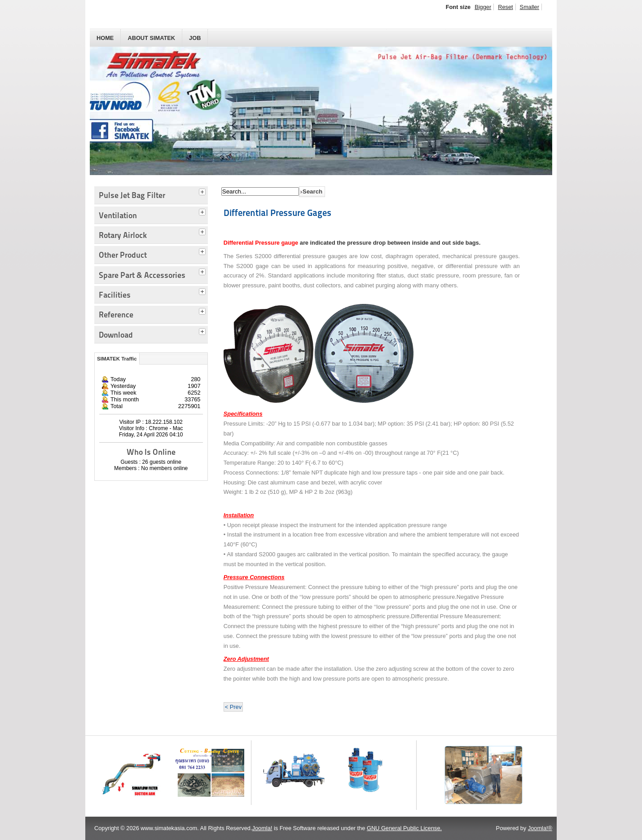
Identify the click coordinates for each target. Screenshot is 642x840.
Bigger (483, 7)
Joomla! (262, 828)
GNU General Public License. (404, 828)
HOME (105, 38)
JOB (195, 38)
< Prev (233, 707)
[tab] (203, 191)
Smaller (530, 7)
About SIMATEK (151, 38)
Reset (505, 7)
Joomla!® (540, 828)
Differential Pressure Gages (277, 213)
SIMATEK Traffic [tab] (117, 359)
